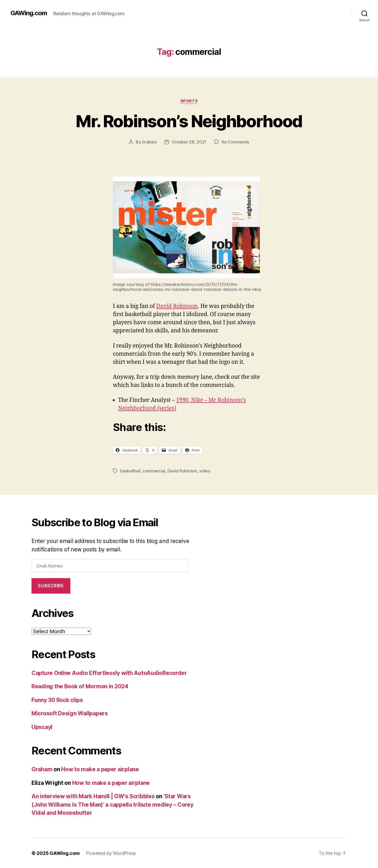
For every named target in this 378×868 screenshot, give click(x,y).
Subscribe (51, 586)
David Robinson (177, 306)
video (205, 471)
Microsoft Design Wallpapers (70, 713)
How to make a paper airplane (100, 769)
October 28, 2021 (189, 142)
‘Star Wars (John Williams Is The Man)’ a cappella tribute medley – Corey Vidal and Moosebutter (112, 805)
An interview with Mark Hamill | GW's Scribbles (93, 796)
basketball (130, 471)
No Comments (235, 142)
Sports (189, 101)
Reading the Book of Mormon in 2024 (80, 686)
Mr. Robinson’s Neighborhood (189, 121)
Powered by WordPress (111, 853)
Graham (149, 142)
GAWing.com (29, 13)
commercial (154, 471)
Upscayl (42, 727)
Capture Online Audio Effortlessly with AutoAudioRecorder (109, 673)
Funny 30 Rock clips (57, 700)
